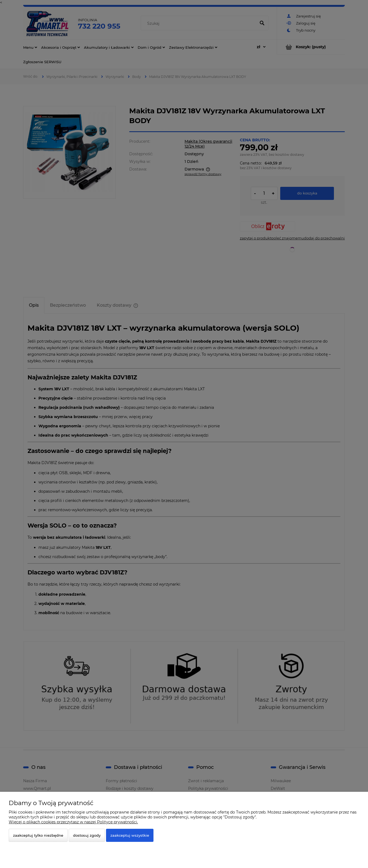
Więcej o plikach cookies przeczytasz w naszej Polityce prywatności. (73, 822)
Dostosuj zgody (87, 835)
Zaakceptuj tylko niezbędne (38, 835)
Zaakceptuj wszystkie (130, 835)
